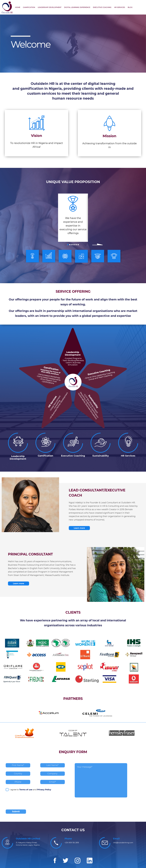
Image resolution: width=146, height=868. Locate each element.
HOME (18, 7)
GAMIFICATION (29, 7)
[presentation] (23, 801)
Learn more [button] (79, 528)
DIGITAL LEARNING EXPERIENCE (77, 7)
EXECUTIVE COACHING (102, 7)
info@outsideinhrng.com (123, 843)
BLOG (130, 7)
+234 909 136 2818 (72, 843)
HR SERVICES (120, 7)
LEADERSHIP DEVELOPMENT (50, 7)
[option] (73, 218)
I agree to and (28, 790)
